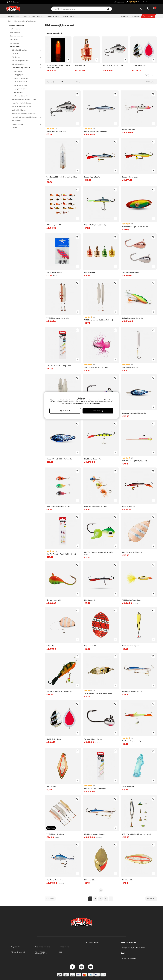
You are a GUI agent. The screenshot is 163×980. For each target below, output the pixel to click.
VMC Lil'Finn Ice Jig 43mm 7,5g (58, 318)
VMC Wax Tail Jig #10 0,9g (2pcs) (135, 461)
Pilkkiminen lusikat (20, 85)
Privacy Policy (78, 403)
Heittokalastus (24, 29)
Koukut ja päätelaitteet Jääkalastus (25, 117)
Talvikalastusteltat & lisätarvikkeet (25, 99)
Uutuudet (125, 16)
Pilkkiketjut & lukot (20, 82)
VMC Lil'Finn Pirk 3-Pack (55, 834)
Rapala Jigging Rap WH (93, 177)
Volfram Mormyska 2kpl (131, 272)
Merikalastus (24, 43)
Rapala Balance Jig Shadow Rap (96, 131)
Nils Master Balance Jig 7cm (132, 691)
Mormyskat (18, 71)
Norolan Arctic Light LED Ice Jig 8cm (135, 227)
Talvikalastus (32, 21)
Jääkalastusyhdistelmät (25, 61)
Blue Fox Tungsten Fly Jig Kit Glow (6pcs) (61, 554)
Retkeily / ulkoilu (69, 16)
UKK (61, 952)
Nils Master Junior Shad (55, 880)
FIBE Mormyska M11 (54, 225)
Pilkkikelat (25, 54)
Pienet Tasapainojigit (21, 78)
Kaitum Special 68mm (54, 272)
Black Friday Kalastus (128, 958)
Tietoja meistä (64, 947)
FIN (14, 2)
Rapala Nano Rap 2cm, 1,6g (113, 65)
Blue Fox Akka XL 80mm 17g (132, 552)
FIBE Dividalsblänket (139, 65)
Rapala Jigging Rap (129, 129)
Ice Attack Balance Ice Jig (132, 741)
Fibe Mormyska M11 (54, 600)
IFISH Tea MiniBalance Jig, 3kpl (95, 506)
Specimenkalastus (24, 36)
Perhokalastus (24, 32)
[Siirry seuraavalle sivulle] (151, 899)
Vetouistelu (24, 39)
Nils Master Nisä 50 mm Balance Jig (59, 691)
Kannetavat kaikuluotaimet (21, 103)
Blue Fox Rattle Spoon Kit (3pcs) (96, 788)
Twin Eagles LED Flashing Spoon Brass (98, 693)
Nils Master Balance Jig (93, 459)
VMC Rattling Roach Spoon (132, 600)
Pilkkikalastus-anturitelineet (22, 106)
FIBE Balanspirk (90, 600)
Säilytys (25, 128)
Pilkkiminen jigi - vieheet (25, 68)
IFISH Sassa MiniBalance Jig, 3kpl (58, 506)
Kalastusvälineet (14, 16)
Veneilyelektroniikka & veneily (33, 16)
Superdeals (148, 16)
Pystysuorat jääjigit (21, 89)
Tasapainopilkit (19, 92)
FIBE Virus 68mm (90, 880)
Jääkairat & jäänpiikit (25, 50)
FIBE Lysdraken (52, 787)
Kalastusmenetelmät (20, 21)
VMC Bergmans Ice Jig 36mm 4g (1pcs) (99, 320)
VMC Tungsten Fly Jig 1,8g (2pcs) (96, 367)
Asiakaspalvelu (119, 2)
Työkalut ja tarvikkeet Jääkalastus (25, 114)
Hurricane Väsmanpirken (131, 646)
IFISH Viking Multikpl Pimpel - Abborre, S (137, 834)
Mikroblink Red (80, 65)
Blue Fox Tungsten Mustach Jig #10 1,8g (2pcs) (99, 553)
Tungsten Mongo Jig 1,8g (93, 739)
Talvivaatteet (25, 121)
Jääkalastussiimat (25, 64)
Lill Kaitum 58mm (128, 880)
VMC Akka (50, 646)
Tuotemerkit (135, 16)
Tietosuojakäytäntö (18, 952)
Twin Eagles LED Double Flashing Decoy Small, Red (58, 66)
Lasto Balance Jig (129, 506)
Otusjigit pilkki (19, 75)
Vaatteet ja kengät (53, 16)
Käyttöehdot (16, 947)
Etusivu (10, 21)
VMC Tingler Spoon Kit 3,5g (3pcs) (59, 366)
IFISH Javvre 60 (90, 646)
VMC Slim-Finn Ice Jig (130, 367)
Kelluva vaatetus (25, 124)
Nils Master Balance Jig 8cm (94, 834)
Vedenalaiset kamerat (20, 110)
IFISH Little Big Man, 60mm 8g (95, 225)
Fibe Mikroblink (90, 272)
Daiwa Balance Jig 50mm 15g (133, 318)
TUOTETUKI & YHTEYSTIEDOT (41, 953)
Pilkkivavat (25, 57)
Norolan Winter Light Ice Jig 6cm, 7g (59, 459)
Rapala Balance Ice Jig (130, 177)
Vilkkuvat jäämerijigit (21, 96)
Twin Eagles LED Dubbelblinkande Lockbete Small (62, 178)
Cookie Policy (95, 403)
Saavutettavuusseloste (43, 947)
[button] (141, 2)
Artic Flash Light (128, 787)
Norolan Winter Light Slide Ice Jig (134, 413)
